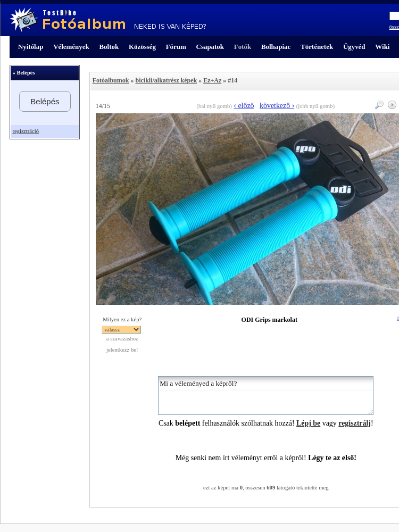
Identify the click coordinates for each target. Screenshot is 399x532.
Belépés (45, 101)
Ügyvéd (354, 47)
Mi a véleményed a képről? (266, 396)
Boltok (109, 47)
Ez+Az (212, 80)
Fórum (176, 47)
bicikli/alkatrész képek (166, 80)
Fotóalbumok (111, 80)
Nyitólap (31, 47)
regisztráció (26, 131)
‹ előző (244, 106)
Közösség (142, 47)
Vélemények (71, 47)
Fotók (243, 47)
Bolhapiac (276, 47)
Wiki (382, 47)
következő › (277, 106)
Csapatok (210, 47)
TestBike (108, 20)
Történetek (317, 47)
